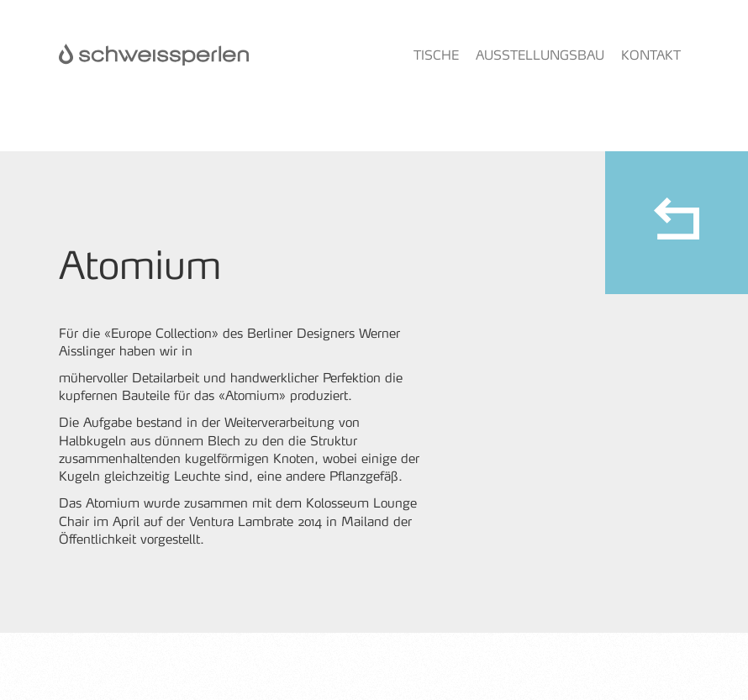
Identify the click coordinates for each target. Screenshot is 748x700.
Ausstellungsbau (540, 55)
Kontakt (651, 55)
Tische (436, 55)
